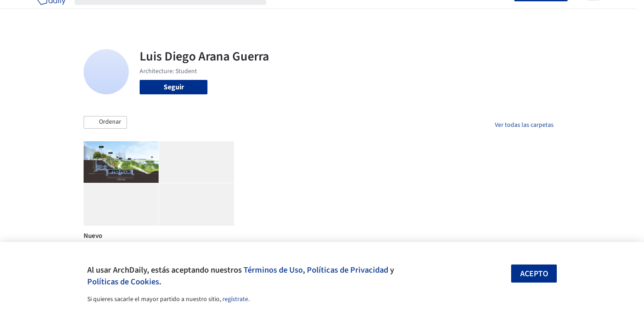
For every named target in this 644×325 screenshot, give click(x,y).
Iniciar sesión (489, 13)
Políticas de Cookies (123, 282)
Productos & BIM (364, 13)
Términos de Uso (273, 270)
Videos (440, 13)
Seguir (174, 87)
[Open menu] (593, 13)
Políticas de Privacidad (348, 270)
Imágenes (316, 13)
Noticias (409, 13)
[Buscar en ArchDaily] (178, 13)
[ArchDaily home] (51, 13)
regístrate (235, 299)
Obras (284, 13)
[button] (105, 122)
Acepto (534, 274)
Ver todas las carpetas (524, 125)
